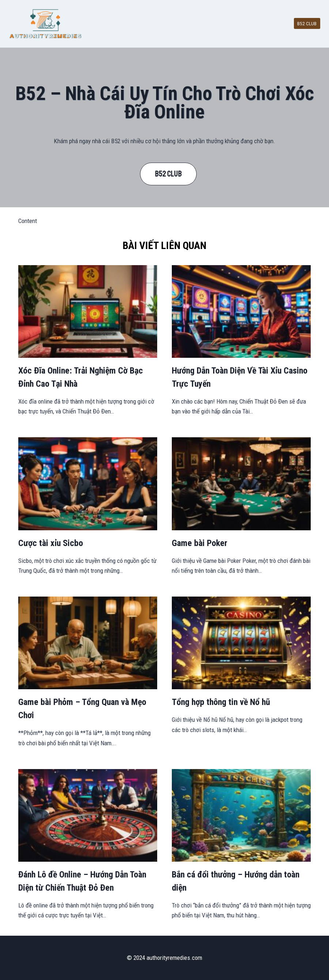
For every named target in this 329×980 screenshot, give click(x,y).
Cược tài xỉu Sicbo (51, 543)
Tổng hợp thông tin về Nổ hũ (221, 702)
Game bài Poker (200, 543)
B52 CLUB (307, 23)
